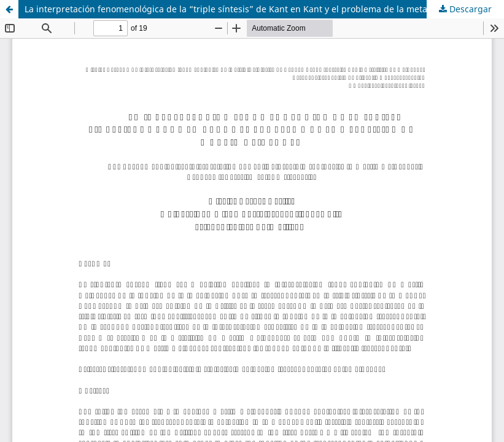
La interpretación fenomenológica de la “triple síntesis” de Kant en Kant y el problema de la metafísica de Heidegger (264, 9)
